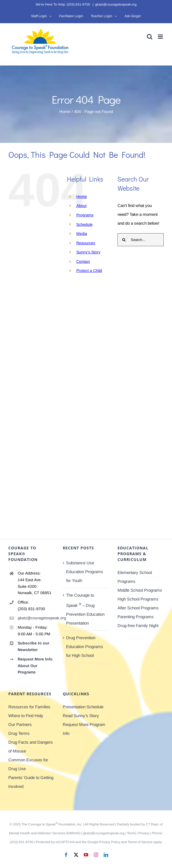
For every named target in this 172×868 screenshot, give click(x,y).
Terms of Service (140, 842)
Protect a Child (89, 271)
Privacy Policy (110, 842)
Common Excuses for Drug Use (28, 764)
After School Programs (138, 608)
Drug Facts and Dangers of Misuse (31, 747)
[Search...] (141, 240)
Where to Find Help (26, 716)
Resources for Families (29, 707)
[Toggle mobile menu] (161, 37)
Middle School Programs (140, 590)
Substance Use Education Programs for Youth (85, 572)
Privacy (144, 833)
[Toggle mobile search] (150, 37)
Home (82, 196)
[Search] (124, 240)
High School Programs (138, 599)
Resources (86, 243)
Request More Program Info (84, 729)
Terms (131, 833)
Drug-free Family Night (138, 626)
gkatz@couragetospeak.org (116, 4)
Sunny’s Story (88, 252)
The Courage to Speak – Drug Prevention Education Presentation (85, 609)
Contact (83, 261)
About (81, 206)
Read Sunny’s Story (81, 716)
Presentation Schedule (83, 707)
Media (82, 234)
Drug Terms (19, 733)
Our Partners (20, 724)
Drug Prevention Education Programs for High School (85, 647)
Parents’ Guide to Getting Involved (31, 782)
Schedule (84, 224)
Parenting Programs (136, 617)
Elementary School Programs (135, 577)
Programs (85, 215)
